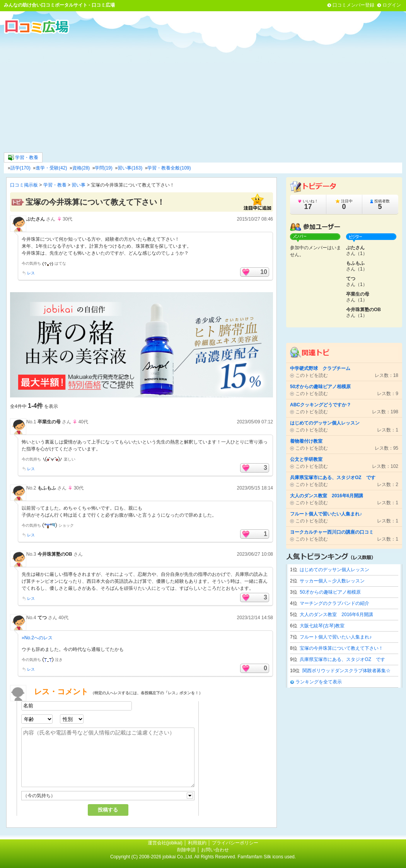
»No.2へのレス (37, 638)
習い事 (78, 185)
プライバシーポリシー (235, 843)
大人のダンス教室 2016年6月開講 (336, 615)
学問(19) (103, 168)
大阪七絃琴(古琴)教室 (322, 626)
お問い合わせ (215, 850)
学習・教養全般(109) (169, 168)
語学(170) (20, 168)
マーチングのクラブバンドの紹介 (334, 603)
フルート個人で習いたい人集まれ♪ (336, 637)
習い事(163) (130, 168)
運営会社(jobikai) (166, 843)
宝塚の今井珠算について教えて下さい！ (341, 648)
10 (264, 272)
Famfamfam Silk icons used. (267, 857)
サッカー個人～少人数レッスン (332, 581)
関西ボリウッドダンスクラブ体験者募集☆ (346, 671)
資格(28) (81, 168)
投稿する (108, 810)
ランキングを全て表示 (319, 682)
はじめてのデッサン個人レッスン (334, 570)
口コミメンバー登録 (353, 5)
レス (31, 273)
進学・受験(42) (51, 168)
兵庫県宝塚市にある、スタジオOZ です (342, 659)
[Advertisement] (203, 92)
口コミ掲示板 (24, 185)
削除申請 (186, 850)
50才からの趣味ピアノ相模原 (330, 592)
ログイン (392, 5)
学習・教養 (23, 158)
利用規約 (197, 843)
